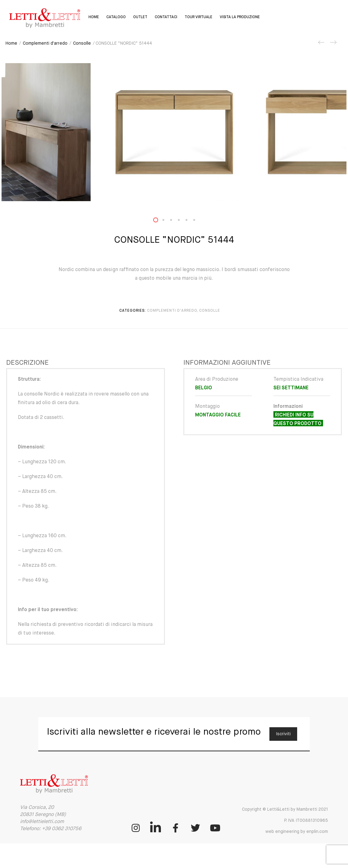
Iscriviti (283, 734)
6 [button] (198, 221)
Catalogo (116, 17)
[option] (174, 132)
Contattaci (166, 17)
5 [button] (190, 221)
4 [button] (182, 221)
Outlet (140, 17)
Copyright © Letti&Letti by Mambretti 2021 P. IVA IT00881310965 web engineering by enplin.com (285, 821)
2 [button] (167, 221)
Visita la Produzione (240, 17)
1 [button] (159, 221)
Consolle (82, 43)
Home (93, 17)
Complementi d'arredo (45, 43)
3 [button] (175, 221)
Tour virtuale (198, 17)
